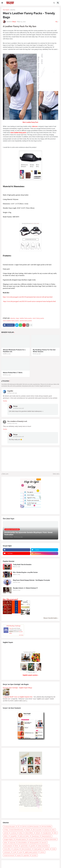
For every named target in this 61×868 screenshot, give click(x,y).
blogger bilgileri (8, 839)
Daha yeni (5, 474)
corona (31, 839)
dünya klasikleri (23, 843)
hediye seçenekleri (43, 846)
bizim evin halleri (24, 836)
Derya (15, 406)
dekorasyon (39, 839)
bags (17, 318)
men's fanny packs (38, 318)
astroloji (6, 833)
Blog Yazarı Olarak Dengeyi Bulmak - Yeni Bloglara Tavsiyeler (31, 580)
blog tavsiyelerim (46, 836)
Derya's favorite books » (51, 618)
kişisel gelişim (38, 849)
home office (7, 849)
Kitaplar (28, 830)
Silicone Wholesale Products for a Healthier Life (14, 351)
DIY (19, 826)
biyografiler (14, 836)
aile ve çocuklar (37, 830)
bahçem (38, 833)
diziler (6, 843)
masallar (47, 849)
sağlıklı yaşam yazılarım (31, 852)
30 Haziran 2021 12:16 (18, 408)
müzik (15, 852)
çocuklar (34, 855)
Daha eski (56, 474)
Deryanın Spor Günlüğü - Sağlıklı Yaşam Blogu (17, 688)
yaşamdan (26, 855)
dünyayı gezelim (34, 843)
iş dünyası (16, 849)
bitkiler (6, 836)
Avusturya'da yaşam (10, 826)
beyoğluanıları (47, 833)
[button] (2, 3)
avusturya (14, 833)
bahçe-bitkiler (29, 833)
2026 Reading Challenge (13, 626)
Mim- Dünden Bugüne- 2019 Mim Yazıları (25, 572)
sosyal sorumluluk (9, 855)
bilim (55, 833)
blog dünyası (35, 836)
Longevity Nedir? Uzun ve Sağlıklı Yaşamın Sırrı (18, 697)
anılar (53, 830)
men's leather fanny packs (11, 321)
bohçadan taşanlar (21, 839)
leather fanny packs (26, 318)
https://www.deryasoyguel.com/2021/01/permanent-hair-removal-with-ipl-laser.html (28, 297)
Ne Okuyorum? (10, 599)
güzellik (33, 846)
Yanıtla (5, 401)
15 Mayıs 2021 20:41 (12, 423)
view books (21, 635)
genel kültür (24, 846)
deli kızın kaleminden (50, 839)
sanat (21, 852)
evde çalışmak (8, 846)
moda (54, 849)
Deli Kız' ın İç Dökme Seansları (31, 826)
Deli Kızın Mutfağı (46, 826)
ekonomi (44, 843)
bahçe (21, 833)
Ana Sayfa (6, 10)
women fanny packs (26, 321)
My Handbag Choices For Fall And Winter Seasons (44, 351)
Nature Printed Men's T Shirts (13, 373)
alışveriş (13, 10)
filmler (16, 846)
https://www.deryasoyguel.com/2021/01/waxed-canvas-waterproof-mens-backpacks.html (29, 301)
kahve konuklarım (26, 849)
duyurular (13, 843)
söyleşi (19, 855)
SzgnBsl (10, 391)
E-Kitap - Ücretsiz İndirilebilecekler (14, 830)
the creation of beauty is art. (17, 421)
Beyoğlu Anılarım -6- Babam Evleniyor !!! (25, 588)
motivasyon (7, 852)
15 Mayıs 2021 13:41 (12, 393)
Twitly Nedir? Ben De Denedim (22, 565)
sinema (42, 852)
